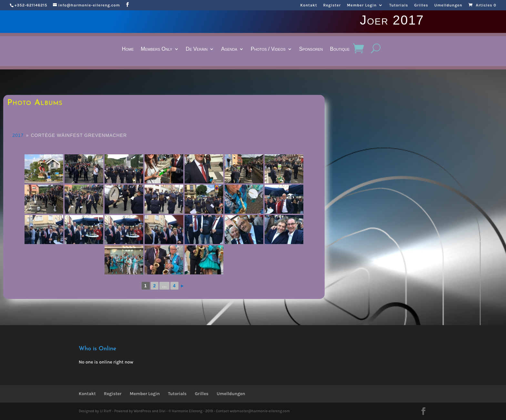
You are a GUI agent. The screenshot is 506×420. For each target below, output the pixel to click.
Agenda (229, 49)
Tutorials (399, 5)
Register (332, 5)
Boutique (340, 49)
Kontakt (309, 5)
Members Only (156, 49)
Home (128, 49)
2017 (18, 135)
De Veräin (197, 49)
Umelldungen (448, 5)
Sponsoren (311, 49)
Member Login (362, 5)
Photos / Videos (268, 49)
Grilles (421, 5)
